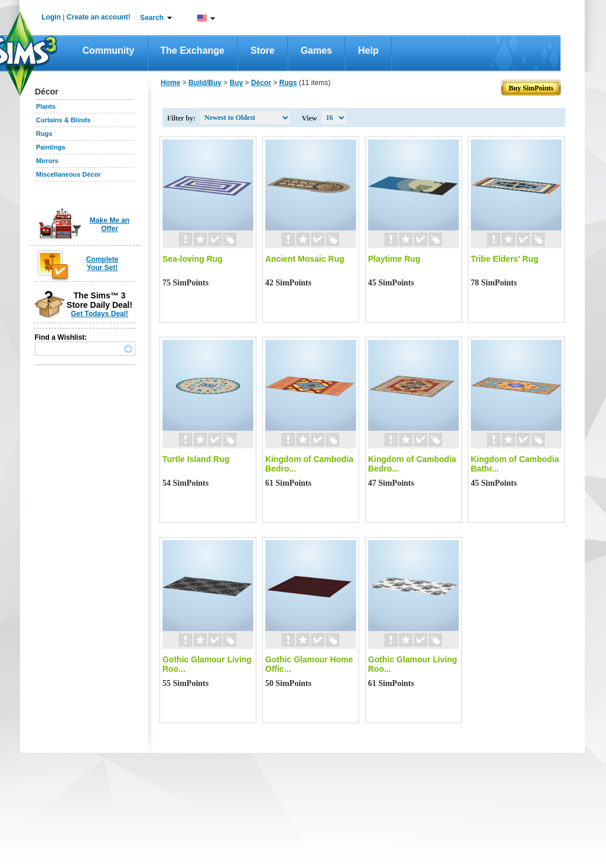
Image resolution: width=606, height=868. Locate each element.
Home (170, 83)
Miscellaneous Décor (68, 174)
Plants (46, 106)
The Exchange (193, 51)
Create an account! (99, 17)
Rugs (44, 134)
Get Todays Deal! (100, 314)
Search (152, 18)
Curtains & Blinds (63, 120)
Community (109, 51)
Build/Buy (205, 83)
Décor (261, 83)
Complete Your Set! (102, 264)
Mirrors (47, 161)
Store (263, 51)
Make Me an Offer (110, 225)
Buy (237, 83)
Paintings (51, 147)
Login (51, 17)
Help (368, 51)
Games (316, 51)
